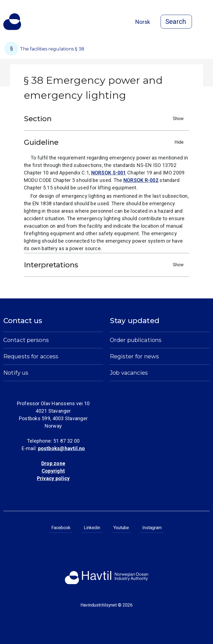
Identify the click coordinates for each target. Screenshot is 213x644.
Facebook (61, 528)
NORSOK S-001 (109, 173)
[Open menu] (206, 22)
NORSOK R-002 (141, 180)
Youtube (121, 528)
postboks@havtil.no (62, 448)
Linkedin (92, 528)
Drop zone (53, 463)
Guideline (105, 142)
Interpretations (105, 265)
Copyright (53, 471)
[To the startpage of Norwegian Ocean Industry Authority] (12, 22)
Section (105, 119)
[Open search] (176, 22)
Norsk (143, 22)
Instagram (152, 528)
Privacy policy (53, 478)
